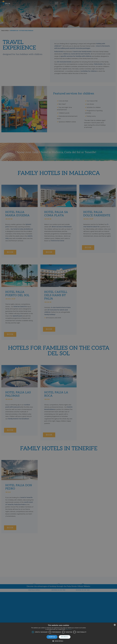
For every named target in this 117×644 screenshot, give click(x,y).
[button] (58, 641)
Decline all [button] (65, 637)
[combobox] (115, 625)
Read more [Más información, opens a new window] (69, 629)
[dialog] (58, 633)
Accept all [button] (52, 637)
